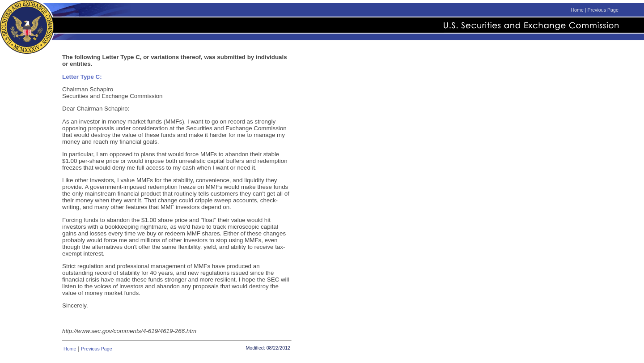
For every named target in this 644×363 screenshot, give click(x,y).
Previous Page (603, 10)
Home (577, 10)
